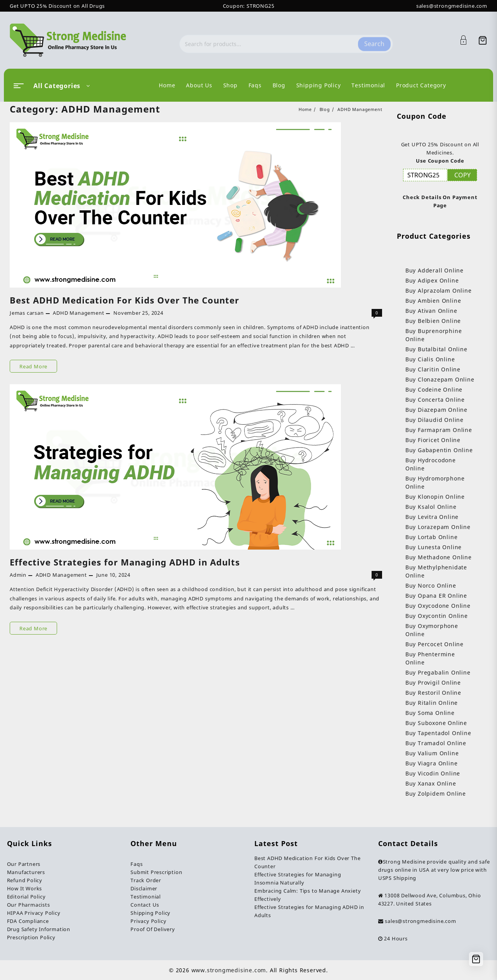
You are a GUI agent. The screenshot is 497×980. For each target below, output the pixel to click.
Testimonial (146, 897)
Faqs (136, 864)
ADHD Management (78, 313)
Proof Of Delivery (153, 929)
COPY (462, 175)
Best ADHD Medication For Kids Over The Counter (124, 300)
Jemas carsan (27, 313)
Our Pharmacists (29, 905)
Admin (18, 575)
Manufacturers (26, 872)
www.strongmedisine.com (229, 970)
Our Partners (24, 864)
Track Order (146, 880)
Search (374, 40)
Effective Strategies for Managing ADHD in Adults (125, 562)
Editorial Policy (26, 897)
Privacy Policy (148, 921)
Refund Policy (25, 880)
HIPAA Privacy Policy (34, 913)
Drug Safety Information (39, 929)
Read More (34, 366)
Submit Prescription (156, 872)
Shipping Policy (150, 913)
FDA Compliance (28, 921)
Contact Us (145, 905)
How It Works (25, 888)
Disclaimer (144, 888)
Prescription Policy (31, 937)
